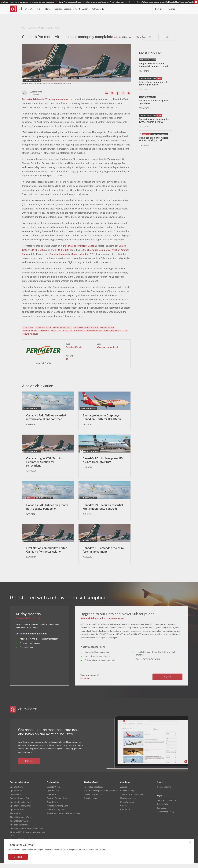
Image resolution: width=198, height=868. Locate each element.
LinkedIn (107, 98)
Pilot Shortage (79, 336)
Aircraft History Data (19, 826)
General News (53, 28)
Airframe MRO (141, 9)
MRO (59, 336)
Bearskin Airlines (58, 259)
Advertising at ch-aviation (132, 799)
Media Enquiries (127, 807)
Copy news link (123, 98)
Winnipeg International (57, 104)
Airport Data (15, 799)
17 (67, 364)
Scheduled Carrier (74, 352)
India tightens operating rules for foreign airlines (154, 88)
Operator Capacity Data (20, 811)
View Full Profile (43, 368)
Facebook (118, 98)
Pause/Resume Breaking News (196, 2)
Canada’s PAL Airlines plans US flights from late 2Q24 (103, 465)
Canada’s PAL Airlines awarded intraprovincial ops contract (46, 422)
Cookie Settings (164, 792)
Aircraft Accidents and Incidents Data (26, 833)
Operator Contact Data (20, 803)
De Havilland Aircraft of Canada (79, 251)
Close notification (190, 842)
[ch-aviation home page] (25, 9)
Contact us (85, 683)
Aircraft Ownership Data (21, 822)
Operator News (17, 792)
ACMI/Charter (44, 336)
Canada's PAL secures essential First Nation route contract (103, 512)
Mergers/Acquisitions (112, 336)
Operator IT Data (17, 814)
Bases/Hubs (67, 336)
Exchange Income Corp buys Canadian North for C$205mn (102, 422)
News (55, 9)
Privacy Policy (163, 809)
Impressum (162, 813)
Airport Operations (94, 336)
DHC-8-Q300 (62, 255)
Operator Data (16, 796)
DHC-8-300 (38, 255)
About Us (124, 792)
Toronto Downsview (43, 332)
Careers (124, 811)
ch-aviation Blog (127, 796)
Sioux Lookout (79, 259)
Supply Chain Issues (30, 339)
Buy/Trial (159, 9)
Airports (122, 9)
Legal (125, 336)
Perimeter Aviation (31, 104)
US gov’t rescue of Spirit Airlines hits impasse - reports (154, 70)
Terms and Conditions (167, 805)
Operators (71, 9)
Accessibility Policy (166, 817)
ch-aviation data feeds (93, 792)
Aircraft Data (16, 818)
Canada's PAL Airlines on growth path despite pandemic (47, 512)
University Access (128, 803)
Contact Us (125, 814)
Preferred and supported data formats (100, 796)
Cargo (54, 336)
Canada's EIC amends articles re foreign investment (103, 555)
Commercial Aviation (37, 28)
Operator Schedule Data (21, 807)
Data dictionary (90, 803)
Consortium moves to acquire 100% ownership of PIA (154, 125)
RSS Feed (129, 98)
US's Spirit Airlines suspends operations (154, 107)
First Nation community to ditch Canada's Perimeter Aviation (47, 555)
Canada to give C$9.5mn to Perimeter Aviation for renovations (44, 467)
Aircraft (105, 9)
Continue (18, 857)
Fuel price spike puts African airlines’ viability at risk (154, 144)
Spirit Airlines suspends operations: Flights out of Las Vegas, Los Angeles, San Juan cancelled (99, 2)
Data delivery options (93, 799)
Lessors (89, 9)
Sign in (172, 9)
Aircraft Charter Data (19, 830)
